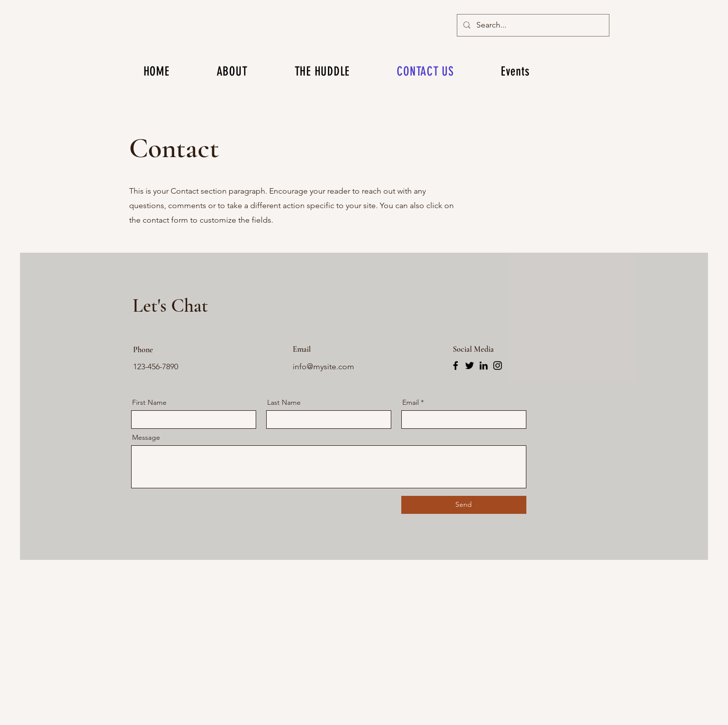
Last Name (284, 402)
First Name (149, 402)
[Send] (464, 505)
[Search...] (532, 25)
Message (146, 437)
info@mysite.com (323, 367)
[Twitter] (470, 366)
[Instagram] (498, 366)
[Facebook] (456, 366)
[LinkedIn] (484, 366)
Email (411, 402)
